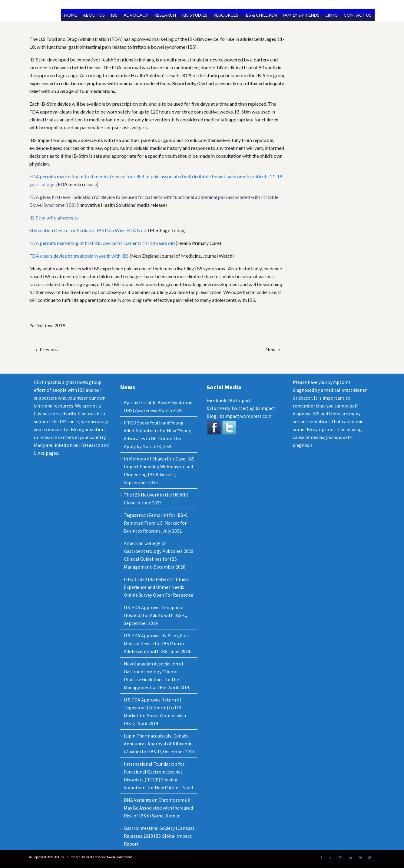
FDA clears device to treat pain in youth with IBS (79, 256)
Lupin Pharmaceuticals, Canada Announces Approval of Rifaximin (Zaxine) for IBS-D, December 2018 (159, 744)
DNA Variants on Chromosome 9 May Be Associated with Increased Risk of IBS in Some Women (158, 808)
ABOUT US (94, 15)
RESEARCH (165, 15)
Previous (46, 349)
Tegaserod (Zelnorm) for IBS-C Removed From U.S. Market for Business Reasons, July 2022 (156, 523)
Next (273, 349)
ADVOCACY (136, 15)
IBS (114, 15)
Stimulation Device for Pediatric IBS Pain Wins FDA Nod (88, 230)
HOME (71, 15)
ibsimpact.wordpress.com (245, 416)
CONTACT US (358, 15)
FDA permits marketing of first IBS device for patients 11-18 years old (102, 243)
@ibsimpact (263, 408)
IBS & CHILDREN (261, 15)
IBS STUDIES (195, 15)
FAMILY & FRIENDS (301, 15)
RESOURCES (226, 15)
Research (91, 445)
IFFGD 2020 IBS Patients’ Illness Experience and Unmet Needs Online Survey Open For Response (159, 587)
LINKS (332, 15)
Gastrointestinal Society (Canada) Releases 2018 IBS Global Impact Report (159, 836)
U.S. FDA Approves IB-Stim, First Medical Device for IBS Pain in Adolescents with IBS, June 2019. (157, 643)
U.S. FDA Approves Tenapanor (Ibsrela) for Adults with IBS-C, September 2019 (156, 615)
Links (39, 453)
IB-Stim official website (54, 218)
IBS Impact (240, 400)
